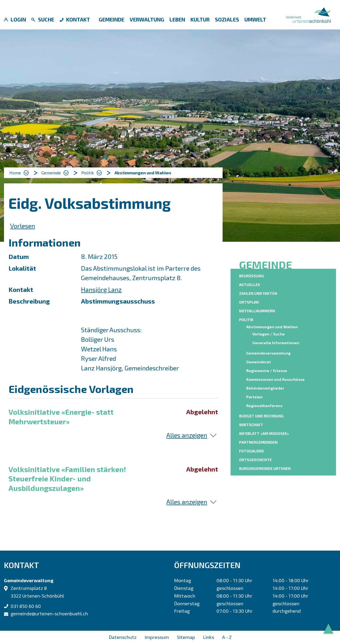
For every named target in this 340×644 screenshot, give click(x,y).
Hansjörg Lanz (101, 289)
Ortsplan (249, 302)
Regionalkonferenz (264, 406)
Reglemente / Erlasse (267, 371)
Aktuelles (250, 285)
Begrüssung (252, 276)
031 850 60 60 (26, 606)
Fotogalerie (252, 451)
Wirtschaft (251, 425)
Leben (177, 19)
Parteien (254, 397)
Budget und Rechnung (261, 416)
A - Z (227, 637)
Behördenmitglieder (265, 388)
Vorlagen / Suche (269, 334)
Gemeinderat (259, 362)
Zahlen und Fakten (258, 293)
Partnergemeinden (258, 442)
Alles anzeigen (187, 435)
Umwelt (255, 19)
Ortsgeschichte (255, 460)
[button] (55, 173)
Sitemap (186, 637)
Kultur (200, 19)
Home (15, 173)
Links (209, 637)
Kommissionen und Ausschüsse (275, 379)
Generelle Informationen (276, 343)
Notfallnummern (257, 311)
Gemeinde (112, 19)
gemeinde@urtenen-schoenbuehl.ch (49, 613)
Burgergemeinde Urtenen (265, 468)
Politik (246, 320)
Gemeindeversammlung (268, 353)
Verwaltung (147, 19)
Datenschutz (123, 637)
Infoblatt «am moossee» (264, 433)
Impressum (157, 637)
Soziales (227, 19)
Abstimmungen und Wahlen (273, 327)
